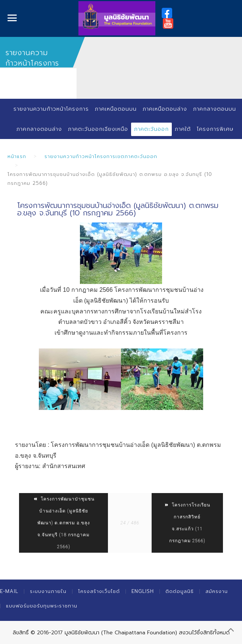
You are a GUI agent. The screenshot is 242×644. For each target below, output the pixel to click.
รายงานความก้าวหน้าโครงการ (51, 109)
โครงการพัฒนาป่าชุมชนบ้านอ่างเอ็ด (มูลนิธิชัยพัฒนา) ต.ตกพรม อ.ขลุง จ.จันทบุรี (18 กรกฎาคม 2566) (64, 523)
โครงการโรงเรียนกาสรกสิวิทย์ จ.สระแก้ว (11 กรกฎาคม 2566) (187, 523)
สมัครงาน (217, 591)
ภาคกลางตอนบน (215, 109)
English (143, 591)
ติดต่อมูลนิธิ (180, 591)
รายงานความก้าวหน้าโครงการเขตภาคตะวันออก (101, 156)
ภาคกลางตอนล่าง (39, 129)
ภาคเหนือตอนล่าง (165, 109)
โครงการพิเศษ (215, 129)
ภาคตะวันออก (151, 129)
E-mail (9, 591)
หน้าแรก (17, 156)
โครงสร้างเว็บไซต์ (99, 591)
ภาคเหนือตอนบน (116, 109)
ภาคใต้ (183, 129)
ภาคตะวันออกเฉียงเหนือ (98, 129)
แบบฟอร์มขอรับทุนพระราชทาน (42, 606)
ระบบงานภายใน (48, 591)
